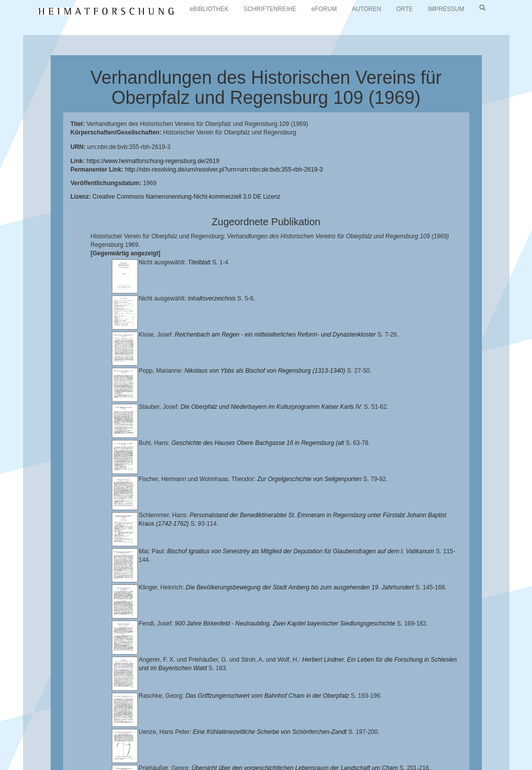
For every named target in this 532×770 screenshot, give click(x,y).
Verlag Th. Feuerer (171, 748)
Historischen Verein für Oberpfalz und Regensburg (190, 740)
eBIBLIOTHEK (209, 9)
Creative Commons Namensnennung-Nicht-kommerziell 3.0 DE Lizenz (187, 197)
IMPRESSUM (446, 9)
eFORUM (324, 9)
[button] (3, 766)
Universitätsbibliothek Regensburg (288, 732)
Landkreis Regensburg (304, 740)
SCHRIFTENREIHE (270, 9)
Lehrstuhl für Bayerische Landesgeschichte (407, 732)
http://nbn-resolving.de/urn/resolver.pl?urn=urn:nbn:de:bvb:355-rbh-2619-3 (224, 170)
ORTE (404, 9)
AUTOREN (367, 9)
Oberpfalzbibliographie (388, 748)
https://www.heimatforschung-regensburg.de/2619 (153, 161)
